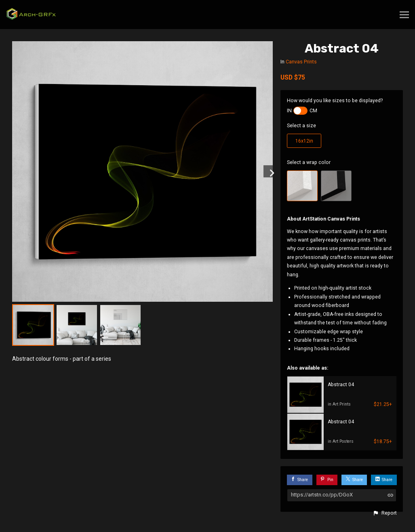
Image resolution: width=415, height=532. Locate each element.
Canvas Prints (301, 62)
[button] (385, 513)
